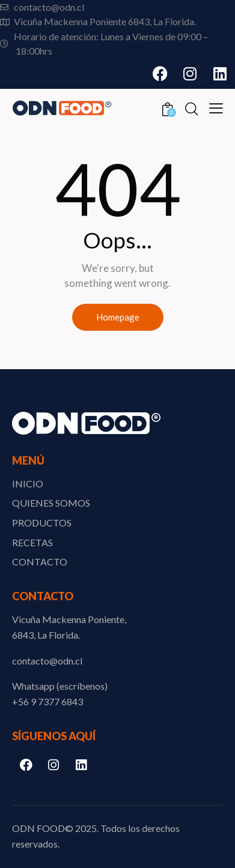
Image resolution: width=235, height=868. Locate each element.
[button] (216, 107)
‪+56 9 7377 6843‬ (47, 701)
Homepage (118, 317)
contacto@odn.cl (47, 661)
